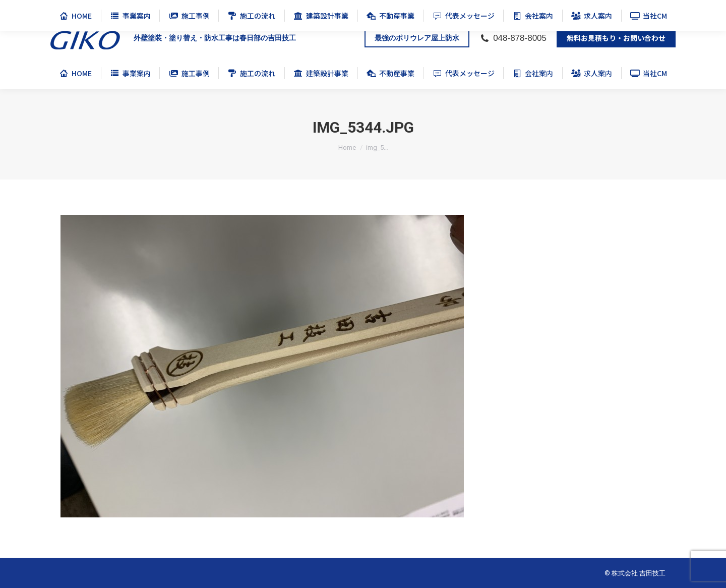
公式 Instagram (659, 9)
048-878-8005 (513, 38)
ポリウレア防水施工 (598, 9)
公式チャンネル (537, 9)
